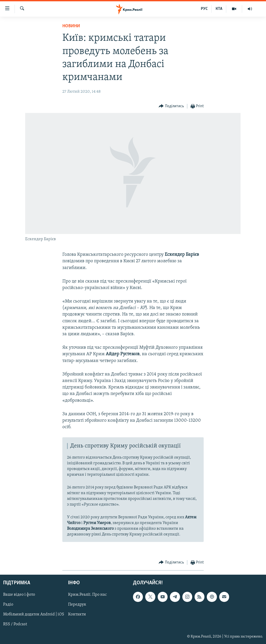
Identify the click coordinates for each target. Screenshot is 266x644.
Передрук (77, 605)
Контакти (77, 615)
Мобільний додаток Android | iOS (34, 615)
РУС (204, 9)
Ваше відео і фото (19, 595)
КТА (219, 9)
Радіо (8, 605)
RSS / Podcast (15, 625)
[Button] (171, 106)
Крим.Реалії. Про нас (87, 595)
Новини (71, 26)
